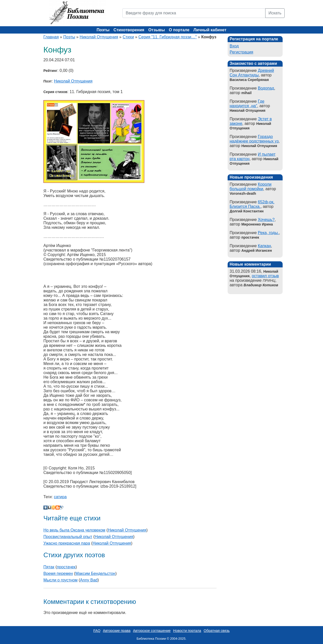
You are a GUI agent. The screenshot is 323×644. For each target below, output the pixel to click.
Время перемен (58, 573)
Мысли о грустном (60, 580)
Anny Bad (89, 580)
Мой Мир (53, 508)
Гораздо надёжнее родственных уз (254, 139)
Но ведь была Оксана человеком (74, 530)
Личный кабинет (210, 30)
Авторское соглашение (152, 631)
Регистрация (241, 52)
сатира (60, 497)
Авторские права (117, 631)
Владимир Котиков (261, 285)
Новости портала (187, 631)
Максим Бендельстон (95, 573)
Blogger (58, 508)
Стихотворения (129, 30)
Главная (51, 37)
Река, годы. (268, 233)
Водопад (266, 88)
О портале (179, 30)
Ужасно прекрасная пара (67, 543)
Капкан (264, 246)
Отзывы (157, 30)
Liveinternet (49, 508)
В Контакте (45, 508)
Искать (275, 13)
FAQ (97, 631)
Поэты (103, 30)
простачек (66, 567)
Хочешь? (266, 220)
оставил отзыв (265, 276)
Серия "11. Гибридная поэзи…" (168, 37)
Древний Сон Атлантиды (252, 73)
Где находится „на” (247, 104)
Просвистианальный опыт (68, 537)
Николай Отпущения (99, 37)
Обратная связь (217, 631)
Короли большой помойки (251, 187)
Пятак (49, 567)
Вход (234, 46)
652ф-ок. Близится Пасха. (252, 204)
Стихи (128, 37)
